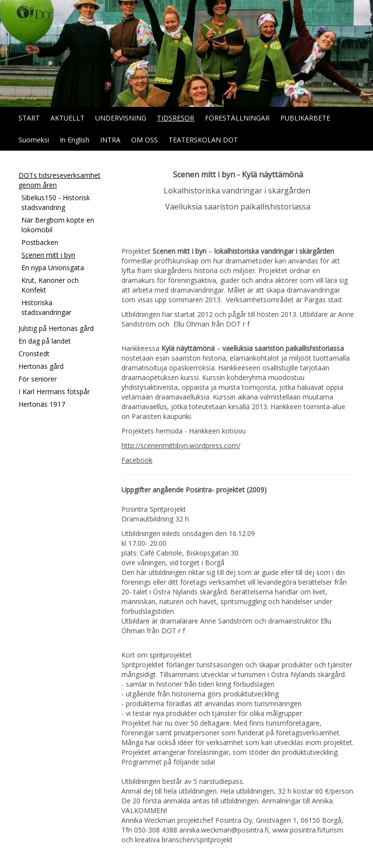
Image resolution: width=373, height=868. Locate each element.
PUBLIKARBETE (305, 118)
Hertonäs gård (41, 366)
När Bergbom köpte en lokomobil (58, 225)
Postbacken (40, 242)
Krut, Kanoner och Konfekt (50, 285)
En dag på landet (45, 341)
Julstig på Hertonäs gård (56, 328)
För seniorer (38, 379)
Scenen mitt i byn (48, 255)
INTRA (110, 140)
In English (75, 140)
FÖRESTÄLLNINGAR (237, 118)
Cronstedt (34, 354)
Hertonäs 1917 (42, 404)
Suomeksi (34, 140)
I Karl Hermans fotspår (54, 391)
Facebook (137, 460)
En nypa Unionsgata (53, 268)
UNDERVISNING (121, 118)
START (29, 118)
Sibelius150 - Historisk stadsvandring (56, 202)
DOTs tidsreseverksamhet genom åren (59, 180)
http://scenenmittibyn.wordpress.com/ (181, 445)
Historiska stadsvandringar (46, 307)
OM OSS (144, 140)
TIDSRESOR (176, 118)
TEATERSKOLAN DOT (203, 140)
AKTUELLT (68, 118)
